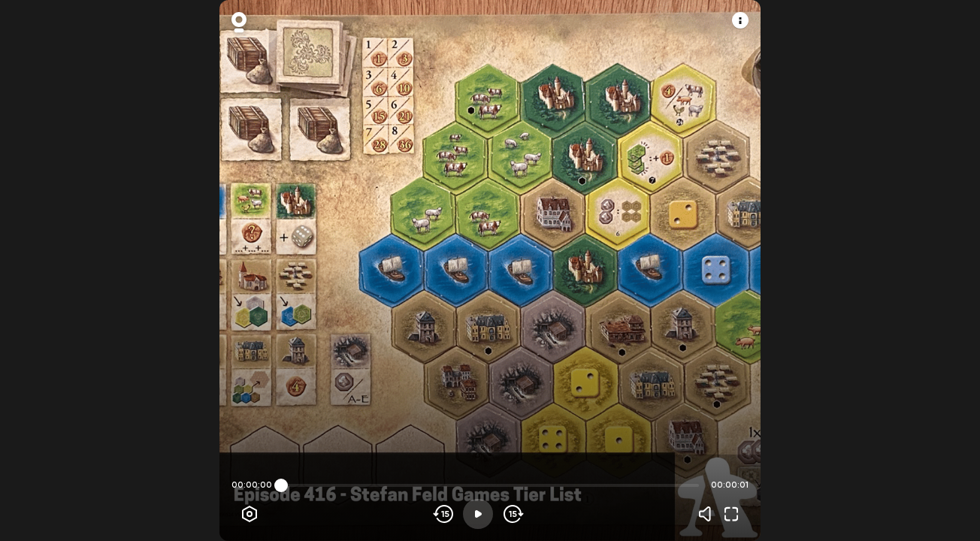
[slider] (281, 485)
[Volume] (709, 514)
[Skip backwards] (444, 514)
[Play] (478, 514)
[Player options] (250, 514)
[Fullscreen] (731, 514)
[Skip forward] (512, 514)
